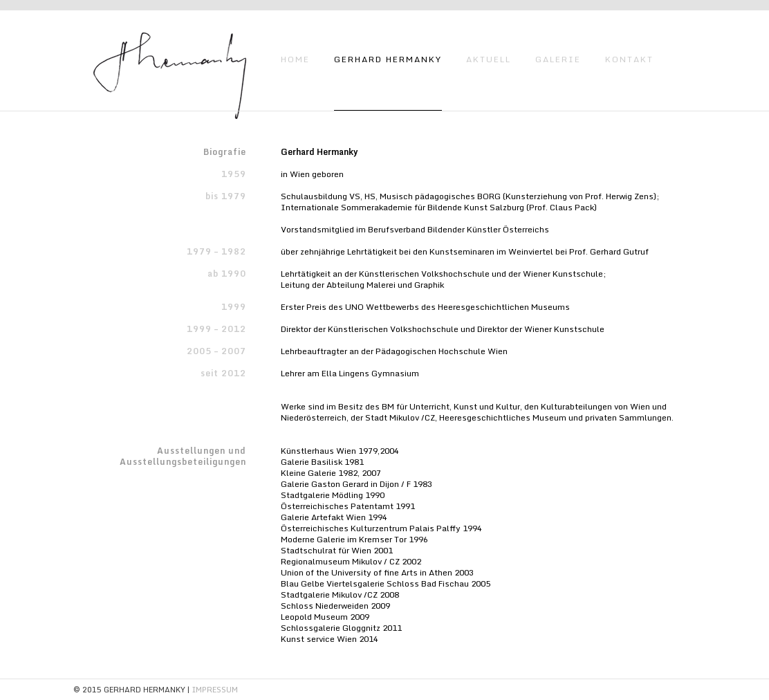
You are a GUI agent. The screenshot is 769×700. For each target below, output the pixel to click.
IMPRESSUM (215, 690)
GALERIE (558, 59)
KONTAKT (629, 59)
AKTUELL (489, 59)
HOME (295, 59)
